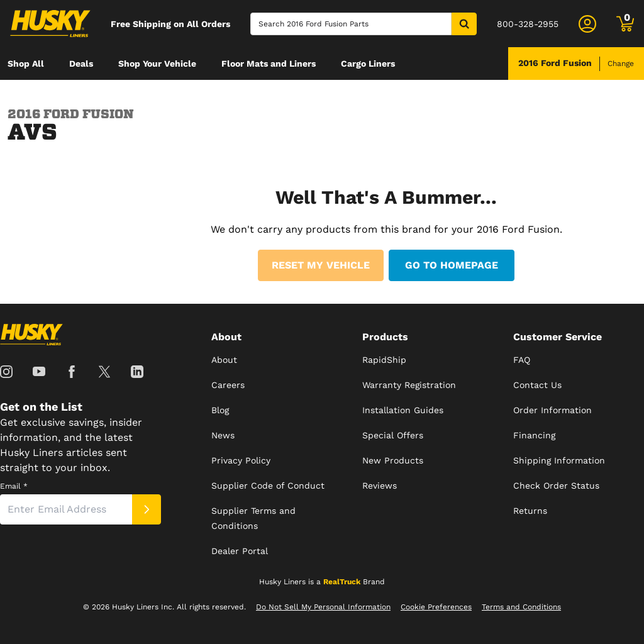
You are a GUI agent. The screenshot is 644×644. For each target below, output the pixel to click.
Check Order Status (556, 486)
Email (14, 486)
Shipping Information (559, 460)
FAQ (522, 360)
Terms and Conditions (521, 607)
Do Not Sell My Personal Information (323, 607)
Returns (530, 511)
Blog (220, 410)
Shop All (26, 64)
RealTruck (342, 582)
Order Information (552, 410)
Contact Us (537, 385)
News (223, 435)
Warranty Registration (409, 385)
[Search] (351, 24)
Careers (228, 385)
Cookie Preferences (436, 607)
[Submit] (147, 509)
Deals (81, 64)
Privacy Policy (241, 460)
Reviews (380, 486)
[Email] (66, 509)
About (224, 360)
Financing (534, 435)
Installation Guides (403, 410)
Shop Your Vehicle (157, 64)
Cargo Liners (368, 64)
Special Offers (393, 435)
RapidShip (384, 360)
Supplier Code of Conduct (268, 486)
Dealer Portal (240, 551)
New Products (393, 460)
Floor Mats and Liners (269, 64)
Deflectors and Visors (54, 96)
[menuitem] (26, 64)
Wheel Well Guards (167, 96)
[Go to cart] (625, 24)
